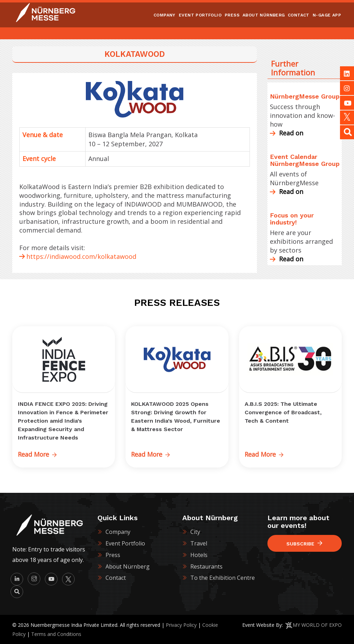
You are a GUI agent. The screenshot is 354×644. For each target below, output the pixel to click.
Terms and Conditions (56, 634)
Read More (38, 454)
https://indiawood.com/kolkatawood (81, 256)
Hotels (199, 555)
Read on (287, 133)
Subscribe (304, 544)
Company (118, 532)
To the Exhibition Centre (223, 578)
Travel (199, 543)
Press (113, 555)
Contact (116, 578)
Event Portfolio (125, 543)
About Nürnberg (128, 566)
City (195, 532)
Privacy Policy (181, 625)
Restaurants (206, 566)
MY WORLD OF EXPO (317, 625)
